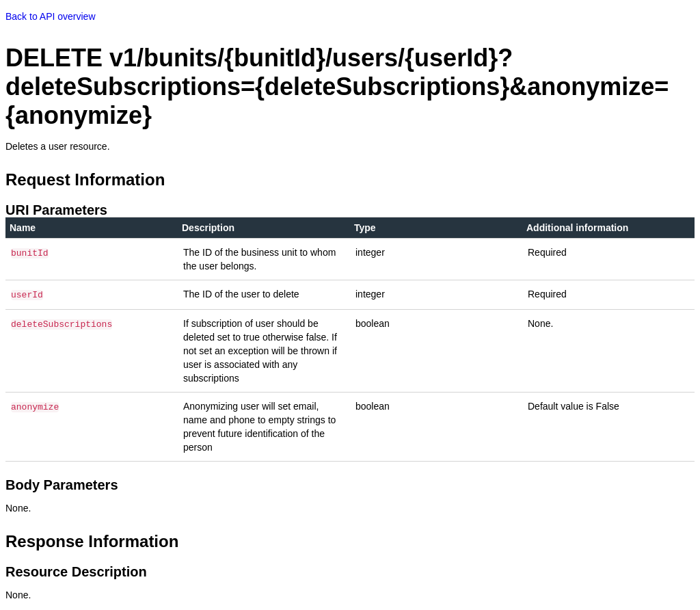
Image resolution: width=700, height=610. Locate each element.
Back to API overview (51, 16)
